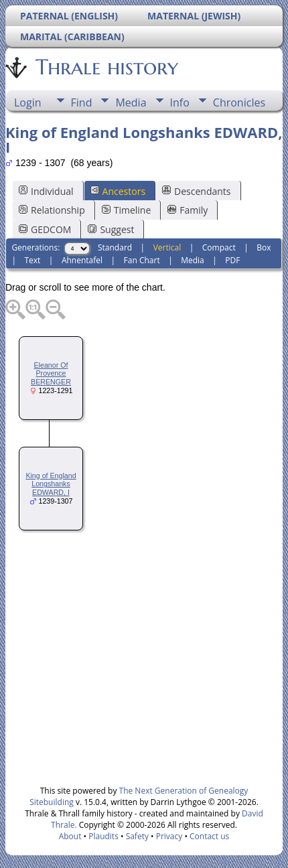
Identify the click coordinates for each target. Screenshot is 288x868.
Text (32, 260)
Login (28, 102)
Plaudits (103, 836)
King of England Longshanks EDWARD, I (51, 484)
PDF (232, 260)
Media (131, 102)
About (70, 836)
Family (188, 210)
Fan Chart (142, 260)
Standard (115, 247)
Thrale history (106, 67)
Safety (137, 836)
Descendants (196, 191)
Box (264, 247)
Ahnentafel (82, 260)
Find (82, 102)
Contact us (209, 836)
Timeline (127, 210)
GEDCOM (45, 229)
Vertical (167, 247)
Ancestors (118, 191)
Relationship (52, 210)
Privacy (169, 836)
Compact (219, 247)
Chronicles (239, 102)
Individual (46, 191)
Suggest (111, 229)
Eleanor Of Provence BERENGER (51, 374)
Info (180, 102)
